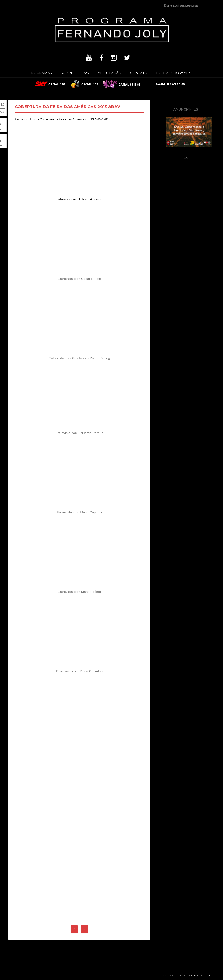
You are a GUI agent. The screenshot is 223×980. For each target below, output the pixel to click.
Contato (139, 73)
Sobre (67, 73)
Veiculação (110, 73)
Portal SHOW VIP (173, 73)
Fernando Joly (203, 975)
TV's (86, 73)
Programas (40, 73)
